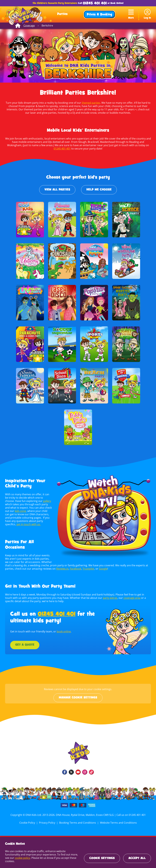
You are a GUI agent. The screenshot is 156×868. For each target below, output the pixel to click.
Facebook (75, 569)
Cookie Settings (102, 858)
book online (63, 631)
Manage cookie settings (78, 698)
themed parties (91, 103)
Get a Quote (25, 645)
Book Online (117, 3)
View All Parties (57, 190)
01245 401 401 (95, 3)
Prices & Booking (99, 15)
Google (102, 569)
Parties (62, 14)
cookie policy (22, 858)
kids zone (20, 511)
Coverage (29, 26)
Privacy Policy (48, 823)
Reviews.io (62, 569)
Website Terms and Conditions (118, 823)
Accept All (137, 858)
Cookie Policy (28, 823)
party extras (101, 598)
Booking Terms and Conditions (78, 823)
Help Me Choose (99, 190)
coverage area (123, 598)
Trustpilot (87, 569)
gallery (47, 501)
